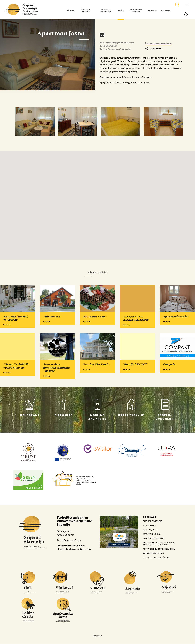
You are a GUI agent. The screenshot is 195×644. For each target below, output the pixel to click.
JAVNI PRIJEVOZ (150, 530)
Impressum (97, 636)
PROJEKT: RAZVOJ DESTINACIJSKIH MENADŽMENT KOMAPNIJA (159, 544)
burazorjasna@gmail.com (158, 43)
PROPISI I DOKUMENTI (153, 553)
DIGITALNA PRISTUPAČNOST (156, 558)
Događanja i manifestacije (106, 10)
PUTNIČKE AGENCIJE (153, 521)
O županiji (70, 10)
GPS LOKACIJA (154, 49)
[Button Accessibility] (186, 19)
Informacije (152, 10)
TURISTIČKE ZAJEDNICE (154, 538)
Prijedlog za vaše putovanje (136, 10)
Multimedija (165, 10)
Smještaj (121, 10)
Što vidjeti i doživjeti (86, 10)
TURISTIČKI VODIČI (152, 534)
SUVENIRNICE (149, 525)
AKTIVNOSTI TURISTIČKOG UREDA (159, 549)
